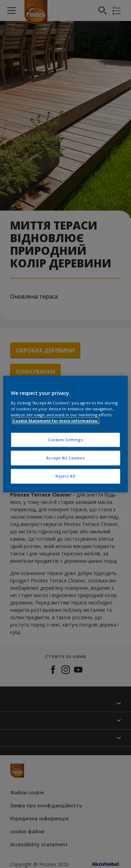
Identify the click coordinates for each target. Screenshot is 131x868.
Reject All (65, 476)
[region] (65, 434)
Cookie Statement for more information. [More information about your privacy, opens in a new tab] (56, 421)
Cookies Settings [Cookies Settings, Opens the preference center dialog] (65, 440)
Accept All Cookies (65, 458)
